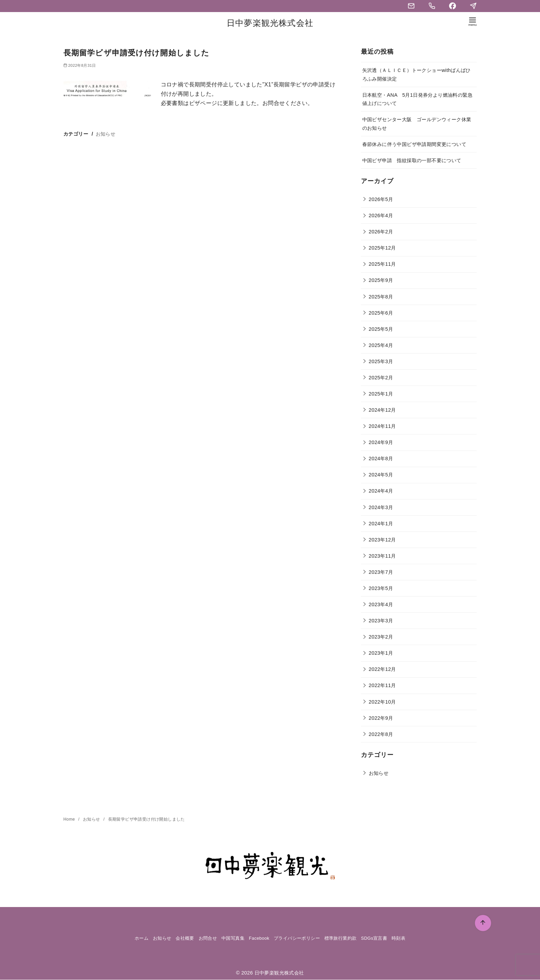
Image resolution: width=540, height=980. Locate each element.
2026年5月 (381, 199)
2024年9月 (381, 442)
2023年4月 (381, 604)
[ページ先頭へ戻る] (483, 923)
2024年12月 (382, 410)
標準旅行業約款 (341, 938)
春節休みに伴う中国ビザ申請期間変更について (414, 144)
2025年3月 (381, 361)
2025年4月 (381, 345)
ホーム (142, 938)
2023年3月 (381, 621)
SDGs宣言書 (374, 938)
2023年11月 (382, 556)
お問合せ (208, 938)
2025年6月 (381, 313)
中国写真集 (233, 938)
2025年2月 (381, 378)
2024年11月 (382, 426)
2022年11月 (382, 685)
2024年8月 (381, 459)
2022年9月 (381, 718)
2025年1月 (381, 394)
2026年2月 (381, 232)
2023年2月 (381, 637)
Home (70, 819)
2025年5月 (381, 329)
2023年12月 (382, 540)
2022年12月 (382, 669)
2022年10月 (382, 702)
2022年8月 (381, 734)
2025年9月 (381, 280)
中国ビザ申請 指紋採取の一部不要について (412, 160)
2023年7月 (381, 572)
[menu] (473, 23)
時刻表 (398, 938)
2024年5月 (381, 475)
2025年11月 (382, 264)
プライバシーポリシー (297, 938)
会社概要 (185, 938)
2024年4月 (381, 491)
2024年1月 (381, 524)
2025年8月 (381, 297)
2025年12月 (382, 248)
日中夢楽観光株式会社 (270, 23)
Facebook (259, 938)
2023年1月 (381, 653)
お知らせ (106, 134)
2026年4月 (381, 215)
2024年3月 (381, 507)
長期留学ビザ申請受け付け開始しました (147, 819)
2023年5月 (381, 588)
